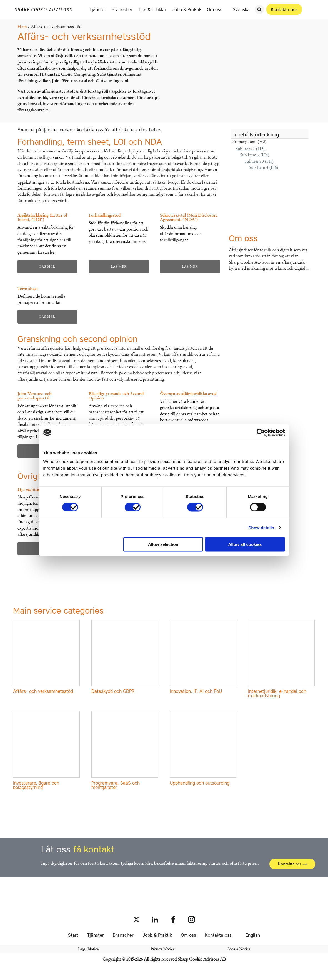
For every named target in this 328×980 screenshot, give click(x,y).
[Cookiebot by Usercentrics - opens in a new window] (261, 432)
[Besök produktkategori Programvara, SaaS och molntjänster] (125, 751)
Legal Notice (88, 949)
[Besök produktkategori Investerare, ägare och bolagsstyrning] (47, 751)
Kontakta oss (218, 935)
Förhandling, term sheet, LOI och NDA (90, 142)
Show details (261, 527)
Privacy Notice (162, 949)
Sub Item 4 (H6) (263, 167)
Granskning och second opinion (77, 339)
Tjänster (98, 9)
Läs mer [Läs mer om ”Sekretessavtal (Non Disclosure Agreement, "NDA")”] (190, 266)
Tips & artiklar (152, 9)
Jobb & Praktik (187, 9)
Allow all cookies (245, 544)
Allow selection (163, 544)
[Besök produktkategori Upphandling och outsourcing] (203, 749)
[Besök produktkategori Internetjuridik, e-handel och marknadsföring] (282, 660)
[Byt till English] (250, 935)
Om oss (215, 9)
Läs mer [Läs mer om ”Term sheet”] (47, 317)
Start (73, 935)
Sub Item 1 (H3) (250, 149)
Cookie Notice (238, 949)
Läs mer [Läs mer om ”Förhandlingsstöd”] (119, 266)
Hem (22, 27)
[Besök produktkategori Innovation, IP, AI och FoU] (203, 658)
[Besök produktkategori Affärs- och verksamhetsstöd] (47, 658)
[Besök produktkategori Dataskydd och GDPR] (125, 658)
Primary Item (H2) (249, 142)
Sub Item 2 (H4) (255, 155)
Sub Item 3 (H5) (259, 161)
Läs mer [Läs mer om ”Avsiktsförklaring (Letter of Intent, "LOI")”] (47, 266)
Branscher (122, 9)
